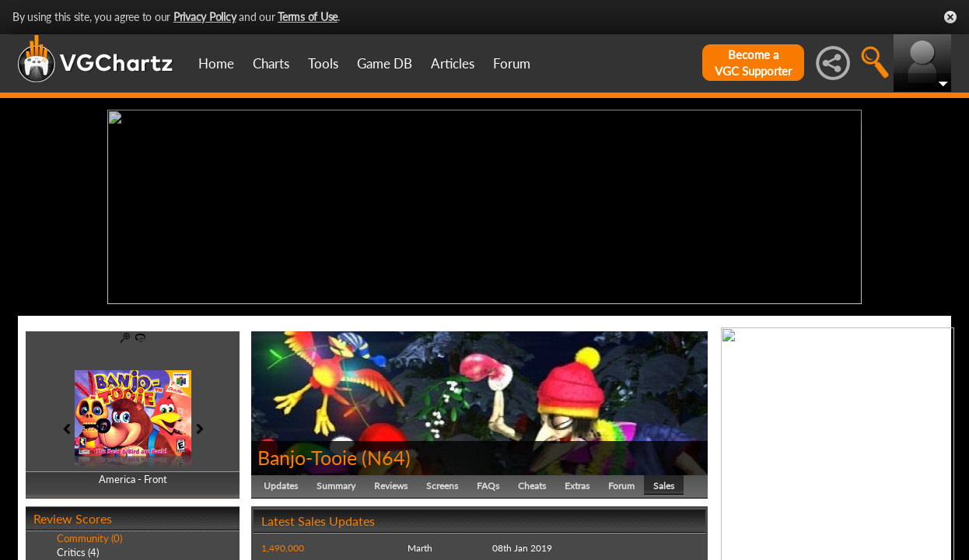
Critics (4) (78, 552)
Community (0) (89, 538)
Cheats (532, 486)
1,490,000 (283, 548)
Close (950, 17)
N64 (386, 457)
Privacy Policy (205, 17)
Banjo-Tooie (307, 457)
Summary (336, 486)
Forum (512, 63)
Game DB (385, 63)
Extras (577, 486)
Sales (664, 486)
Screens (442, 486)
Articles (453, 63)
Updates (281, 486)
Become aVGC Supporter (753, 63)
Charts (271, 63)
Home (216, 63)
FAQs (488, 486)
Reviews (391, 486)
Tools (323, 63)
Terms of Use (308, 17)
